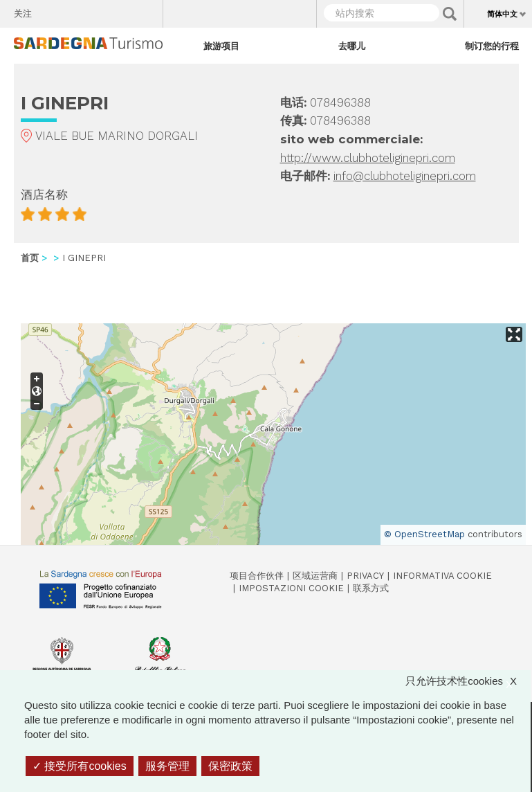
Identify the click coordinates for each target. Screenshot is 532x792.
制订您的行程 (492, 46)
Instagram (99, 10)
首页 (30, 258)
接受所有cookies (80, 766)
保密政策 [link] (230, 766)
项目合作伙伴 (257, 576)
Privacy (365, 576)
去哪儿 (352, 46)
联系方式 (371, 588)
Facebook (50, 10)
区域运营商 (315, 576)
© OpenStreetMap (424, 534)
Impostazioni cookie (291, 588)
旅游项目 (221, 46)
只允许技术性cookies (468, 681)
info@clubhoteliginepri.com (405, 176)
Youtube (147, 10)
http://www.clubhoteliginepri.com (368, 158)
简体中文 (502, 14)
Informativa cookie (442, 576)
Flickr (123, 10)
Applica (450, 14)
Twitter (74, 10)
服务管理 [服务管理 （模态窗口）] (167, 766)
